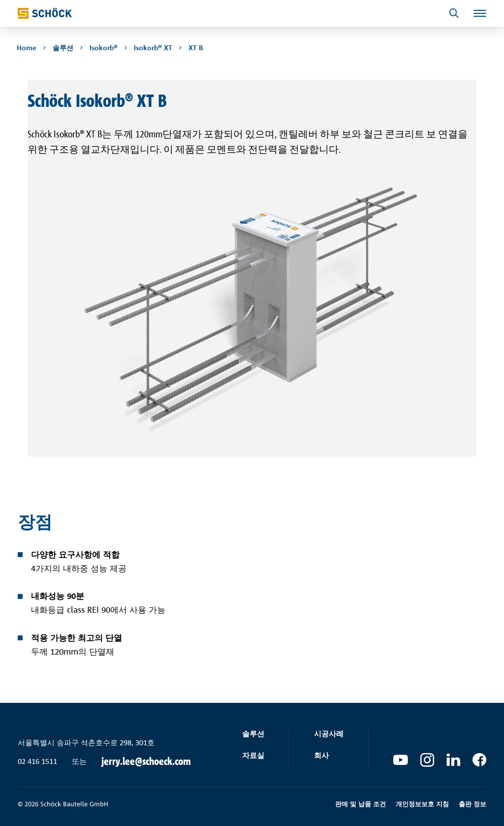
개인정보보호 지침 (422, 804)
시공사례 (329, 734)
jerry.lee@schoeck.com (146, 761)
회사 (321, 755)
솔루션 (253, 734)
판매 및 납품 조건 (361, 804)
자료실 (253, 755)
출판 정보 (472, 804)
